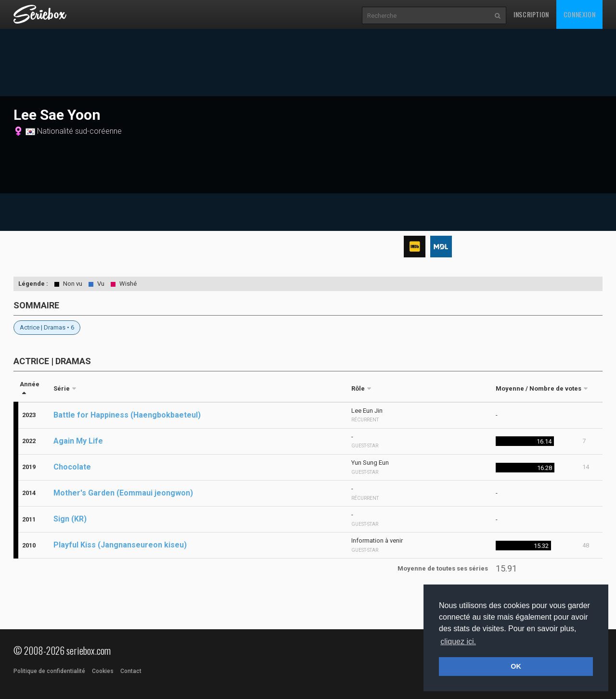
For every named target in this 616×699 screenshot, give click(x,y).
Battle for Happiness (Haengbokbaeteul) (127, 415)
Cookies (103, 671)
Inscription (531, 14)
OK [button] (516, 666)
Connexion (579, 14)
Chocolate (72, 467)
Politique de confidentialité (49, 671)
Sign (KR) (70, 519)
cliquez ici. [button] (458, 642)
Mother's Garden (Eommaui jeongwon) (123, 493)
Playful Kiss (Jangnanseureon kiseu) (120, 545)
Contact (131, 671)
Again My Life (78, 441)
